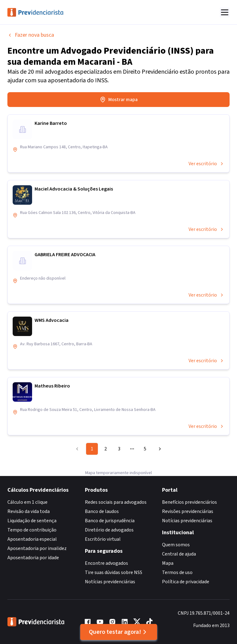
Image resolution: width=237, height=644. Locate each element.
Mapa (168, 563)
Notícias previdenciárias (110, 582)
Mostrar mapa (119, 100)
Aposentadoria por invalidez (37, 548)
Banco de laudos (102, 511)
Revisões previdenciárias (188, 511)
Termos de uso (177, 572)
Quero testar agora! (119, 632)
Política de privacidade (186, 582)
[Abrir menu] (225, 12)
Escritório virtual (103, 539)
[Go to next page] (159, 449)
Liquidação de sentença (32, 521)
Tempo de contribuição (32, 530)
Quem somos (176, 545)
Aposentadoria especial (32, 539)
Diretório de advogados (109, 530)
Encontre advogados (106, 563)
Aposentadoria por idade (33, 558)
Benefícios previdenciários (189, 502)
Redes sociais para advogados (116, 502)
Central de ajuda (179, 554)
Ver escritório (206, 164)
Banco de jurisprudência (110, 521)
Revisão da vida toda (29, 511)
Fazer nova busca (31, 35)
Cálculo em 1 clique (27, 502)
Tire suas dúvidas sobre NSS (114, 572)
